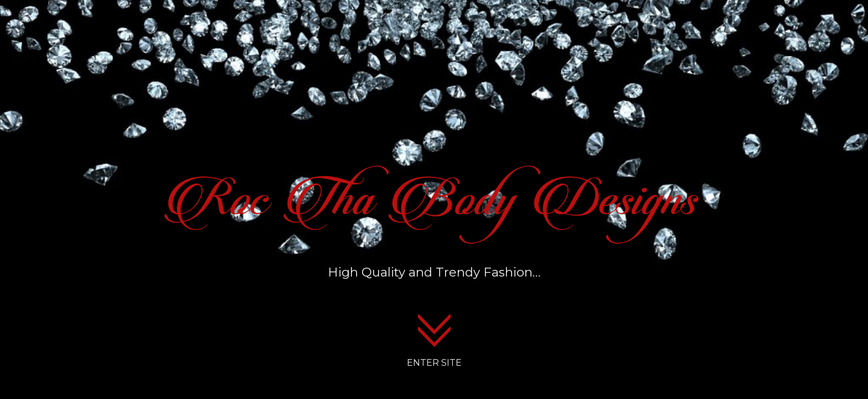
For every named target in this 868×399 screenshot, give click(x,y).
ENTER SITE (434, 363)
